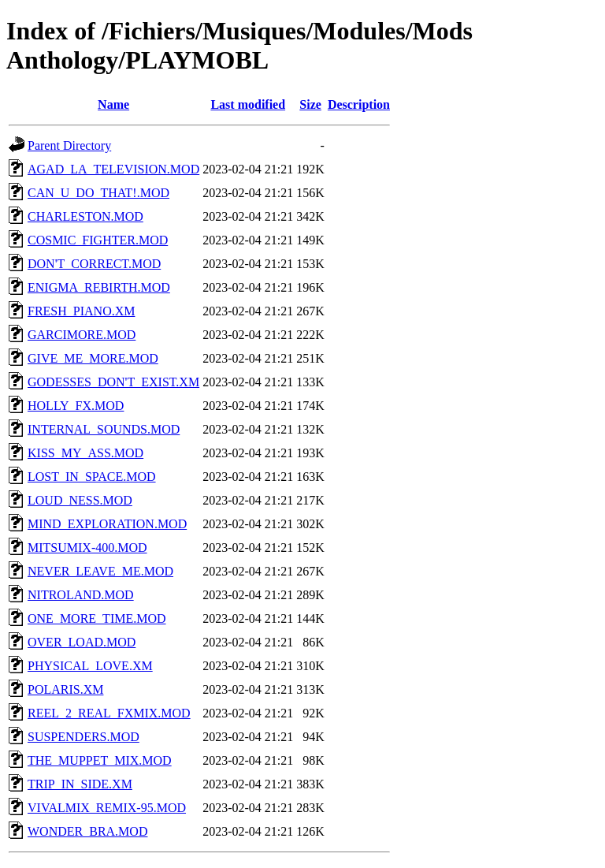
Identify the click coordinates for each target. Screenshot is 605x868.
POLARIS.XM (65, 689)
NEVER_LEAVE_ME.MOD (100, 571)
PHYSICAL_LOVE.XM (90, 666)
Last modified (248, 104)
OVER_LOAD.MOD (82, 642)
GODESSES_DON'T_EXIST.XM (113, 382)
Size (310, 104)
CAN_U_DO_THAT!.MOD (98, 193)
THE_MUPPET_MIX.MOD (100, 760)
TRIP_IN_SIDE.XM (80, 784)
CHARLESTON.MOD (85, 216)
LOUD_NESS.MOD (80, 500)
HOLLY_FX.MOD (76, 406)
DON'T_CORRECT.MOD (94, 264)
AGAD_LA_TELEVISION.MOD (113, 169)
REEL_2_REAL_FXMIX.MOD (109, 713)
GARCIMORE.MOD (82, 335)
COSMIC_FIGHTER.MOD (98, 240)
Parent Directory (69, 145)
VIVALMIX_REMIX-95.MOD (107, 808)
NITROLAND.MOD (81, 595)
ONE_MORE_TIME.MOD (97, 618)
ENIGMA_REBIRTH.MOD (99, 287)
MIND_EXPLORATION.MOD (107, 524)
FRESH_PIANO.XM (81, 311)
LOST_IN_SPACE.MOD (92, 477)
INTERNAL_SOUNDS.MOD (104, 429)
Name (113, 104)
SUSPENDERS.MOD (84, 737)
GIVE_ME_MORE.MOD (93, 358)
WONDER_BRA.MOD (87, 831)
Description (359, 104)
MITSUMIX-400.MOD (87, 548)
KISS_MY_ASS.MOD (85, 453)
